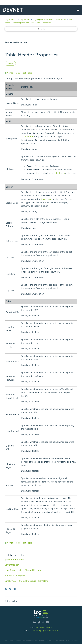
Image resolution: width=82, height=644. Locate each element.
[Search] (41, 29)
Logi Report (25, 19)
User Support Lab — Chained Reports (23, 570)
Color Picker (27, 137)
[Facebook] (6, 589)
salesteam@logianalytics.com (44, 631)
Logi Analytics (11, 19)
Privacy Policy (65, 640)
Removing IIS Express (15, 576)
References (61, 19)
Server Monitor (12, 565)
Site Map (75, 640)
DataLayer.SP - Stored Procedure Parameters (26, 581)
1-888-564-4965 (43, 628)
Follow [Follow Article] (10, 63)
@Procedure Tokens (14, 559)
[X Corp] (10, 589)
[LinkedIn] (14, 589)
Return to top (13, 601)
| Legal (57, 640)
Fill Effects (60, 173)
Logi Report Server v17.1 (43, 19)
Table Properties (44, 23)
